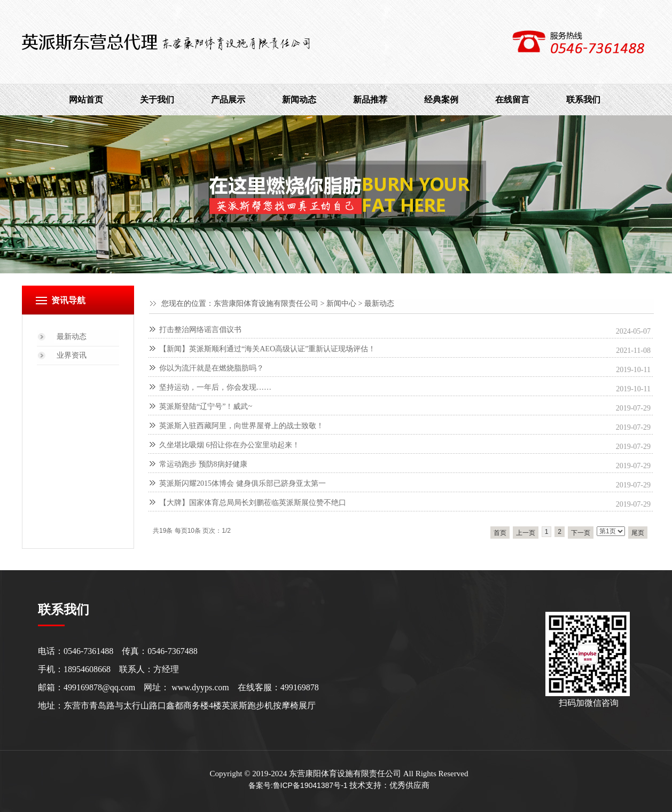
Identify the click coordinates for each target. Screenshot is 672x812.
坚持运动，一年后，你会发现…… (215, 387)
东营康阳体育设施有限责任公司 (266, 303)
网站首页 (86, 100)
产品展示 (228, 100)
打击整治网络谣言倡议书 (200, 330)
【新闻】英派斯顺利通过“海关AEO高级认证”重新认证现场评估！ (267, 349)
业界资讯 (72, 355)
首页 (500, 533)
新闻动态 (299, 100)
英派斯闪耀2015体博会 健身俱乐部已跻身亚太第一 (243, 483)
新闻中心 (341, 303)
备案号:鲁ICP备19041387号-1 (298, 785)
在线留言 (512, 100)
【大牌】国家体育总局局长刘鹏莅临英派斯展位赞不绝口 (253, 503)
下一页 (581, 533)
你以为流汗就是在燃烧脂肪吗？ (212, 368)
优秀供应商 (409, 785)
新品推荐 (370, 100)
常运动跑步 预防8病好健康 (203, 464)
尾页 (638, 533)
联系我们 (583, 100)
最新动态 (379, 303)
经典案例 (441, 100)
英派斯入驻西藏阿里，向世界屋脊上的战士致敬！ (241, 426)
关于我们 (157, 100)
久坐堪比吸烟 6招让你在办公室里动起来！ (229, 445)
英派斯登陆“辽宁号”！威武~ (206, 407)
